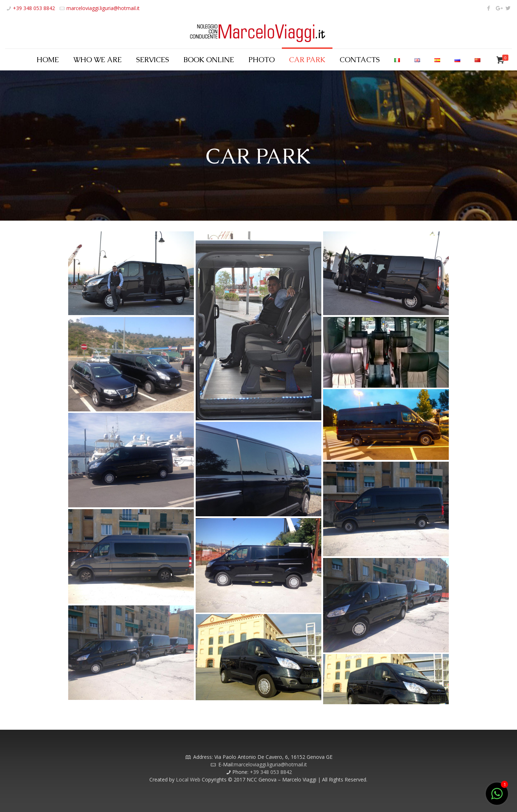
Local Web (189, 779)
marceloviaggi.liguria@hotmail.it (103, 8)
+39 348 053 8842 (34, 8)
